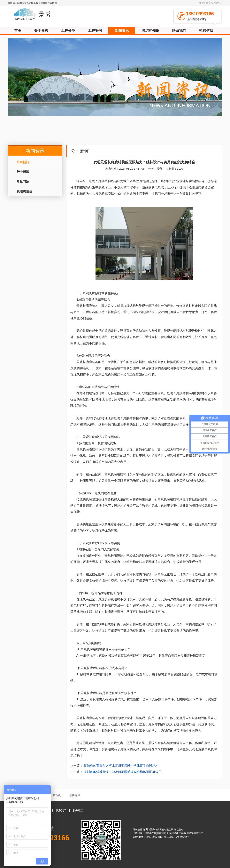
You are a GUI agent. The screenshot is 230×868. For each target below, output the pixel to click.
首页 (18, 31)
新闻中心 (203, 3)
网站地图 (185, 837)
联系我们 (216, 3)
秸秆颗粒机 (54, 795)
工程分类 (68, 31)
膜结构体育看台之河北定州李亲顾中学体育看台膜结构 (121, 766)
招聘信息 (206, 31)
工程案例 (95, 31)
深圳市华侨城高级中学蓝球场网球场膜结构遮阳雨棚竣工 (123, 772)
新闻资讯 (122, 31)
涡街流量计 (76, 795)
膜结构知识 (150, 31)
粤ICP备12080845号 (169, 837)
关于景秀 (41, 31)
